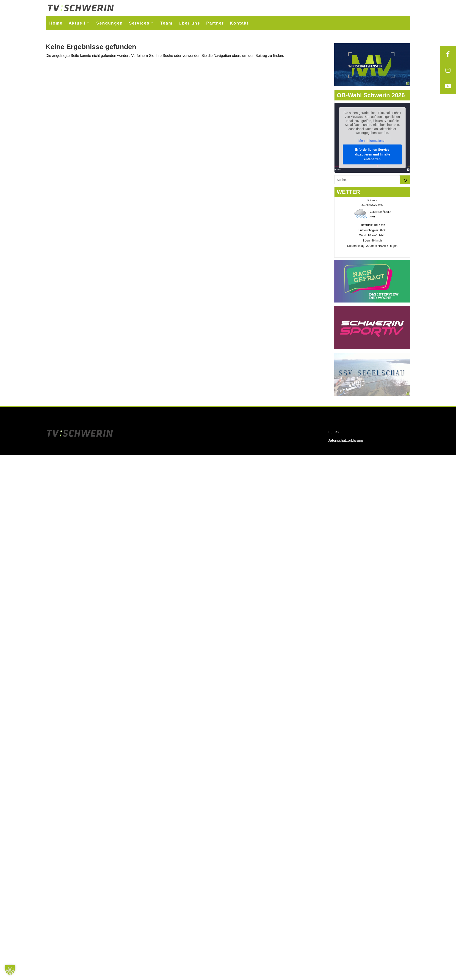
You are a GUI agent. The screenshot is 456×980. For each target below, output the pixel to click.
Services (139, 23)
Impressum (336, 432)
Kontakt (239, 23)
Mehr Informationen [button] (372, 141)
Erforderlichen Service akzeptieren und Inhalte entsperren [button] (372, 154)
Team (166, 23)
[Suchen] (405, 180)
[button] (10, 970)
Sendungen (110, 23)
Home (56, 23)
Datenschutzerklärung (345, 440)
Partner (215, 23)
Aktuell (77, 23)
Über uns (189, 23)
